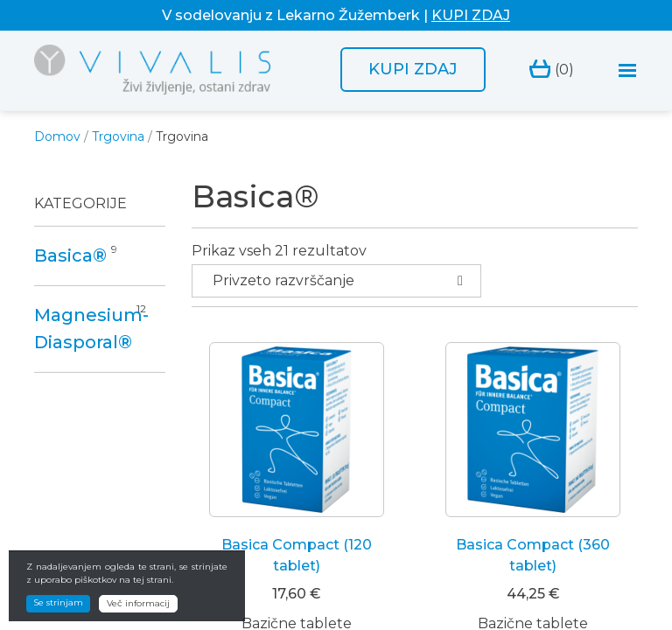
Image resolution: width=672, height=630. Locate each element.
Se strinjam (58, 616)
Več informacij (138, 617)
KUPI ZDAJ (471, 15)
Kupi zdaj (413, 69)
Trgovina (118, 136)
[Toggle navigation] (628, 70)
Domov (57, 136)
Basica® (70, 255)
